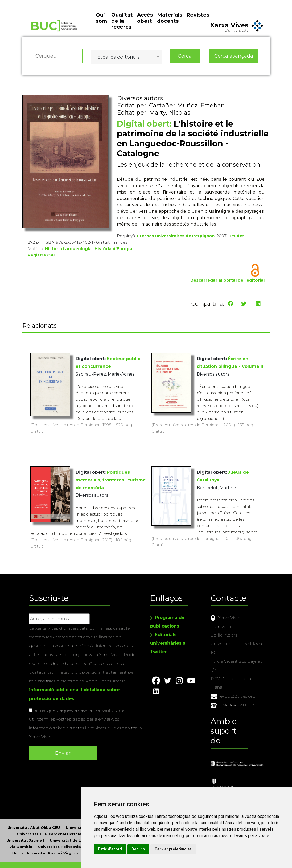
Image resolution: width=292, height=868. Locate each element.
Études (237, 241)
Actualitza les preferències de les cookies (49, 4)
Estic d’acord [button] (175, 849)
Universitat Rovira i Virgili (50, 836)
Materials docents (170, 30)
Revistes (198, 27)
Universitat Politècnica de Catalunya (74, 830)
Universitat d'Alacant (86, 810)
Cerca (185, 65)
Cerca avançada (234, 65)
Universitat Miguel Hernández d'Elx (130, 823)
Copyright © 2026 (115, 853)
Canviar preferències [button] (238, 849)
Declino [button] (203, 849)
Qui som (101, 30)
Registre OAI (41, 260)
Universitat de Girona (108, 817)
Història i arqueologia (68, 254)
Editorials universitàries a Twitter (168, 638)
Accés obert (145, 30)
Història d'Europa (113, 254)
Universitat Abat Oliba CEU (34, 810)
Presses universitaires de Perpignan (176, 241)
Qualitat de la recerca (122, 33)
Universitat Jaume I (25, 823)
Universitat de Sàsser (101, 836)
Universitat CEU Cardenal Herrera (49, 817)
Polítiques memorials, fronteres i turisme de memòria (111, 480)
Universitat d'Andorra (133, 810)
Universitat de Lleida (70, 823)
